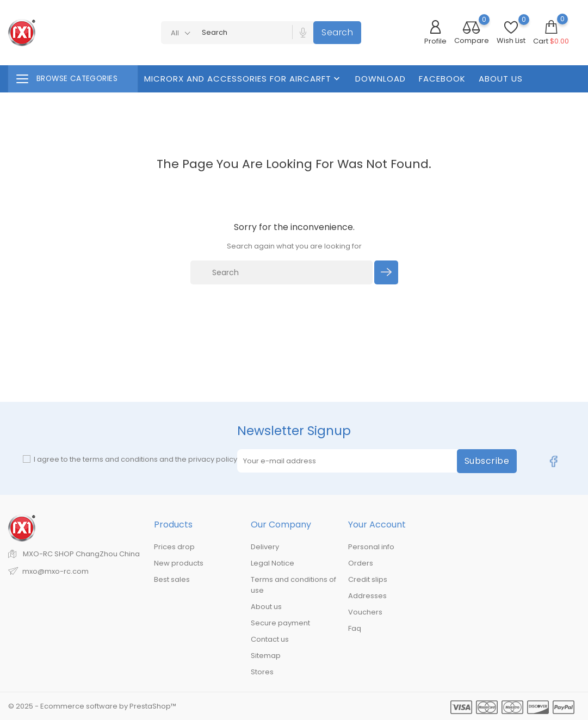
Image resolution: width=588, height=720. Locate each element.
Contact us (270, 639)
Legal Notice (273, 563)
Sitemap (266, 656)
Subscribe (487, 461)
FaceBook (442, 79)
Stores (262, 672)
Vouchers (365, 612)
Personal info (371, 547)
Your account (377, 525)
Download (380, 79)
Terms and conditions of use (293, 585)
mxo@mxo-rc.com (55, 571)
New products (179, 563)
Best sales (172, 579)
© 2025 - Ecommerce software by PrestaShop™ (92, 706)
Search (337, 32)
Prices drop (174, 547)
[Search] (282, 272)
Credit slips (368, 579)
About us (501, 79)
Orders (361, 563)
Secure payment (280, 623)
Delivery (265, 547)
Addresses (367, 596)
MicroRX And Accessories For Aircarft (243, 79)
